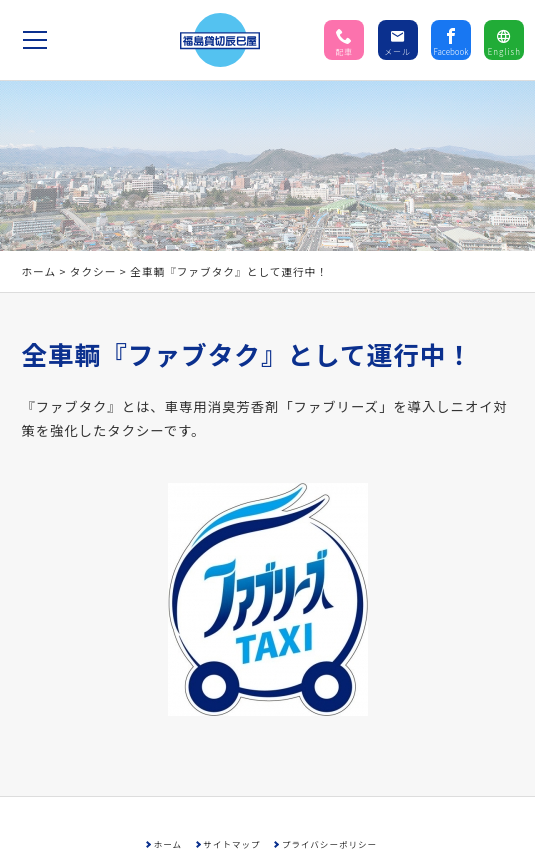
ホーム (38, 271)
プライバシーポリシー (329, 844)
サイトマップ (231, 844)
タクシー (93, 271)
